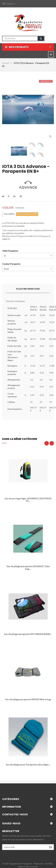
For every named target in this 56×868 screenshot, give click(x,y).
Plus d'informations (28, 289)
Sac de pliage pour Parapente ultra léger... (28, 765)
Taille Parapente (10, 251)
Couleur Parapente (12, 264)
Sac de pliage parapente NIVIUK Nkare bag (28, 699)
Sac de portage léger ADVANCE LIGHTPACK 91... (28, 500)
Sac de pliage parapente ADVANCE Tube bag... (28, 567)
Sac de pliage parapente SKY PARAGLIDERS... (28, 634)
